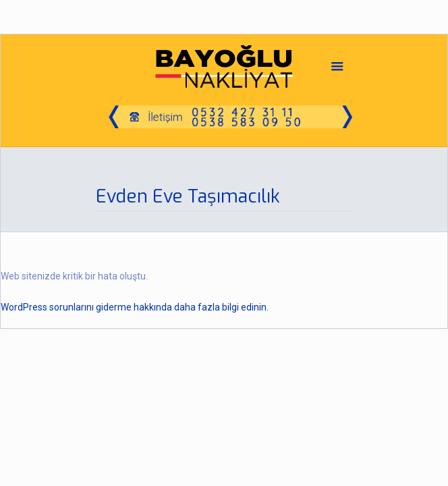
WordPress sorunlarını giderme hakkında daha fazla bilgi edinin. (135, 307)
